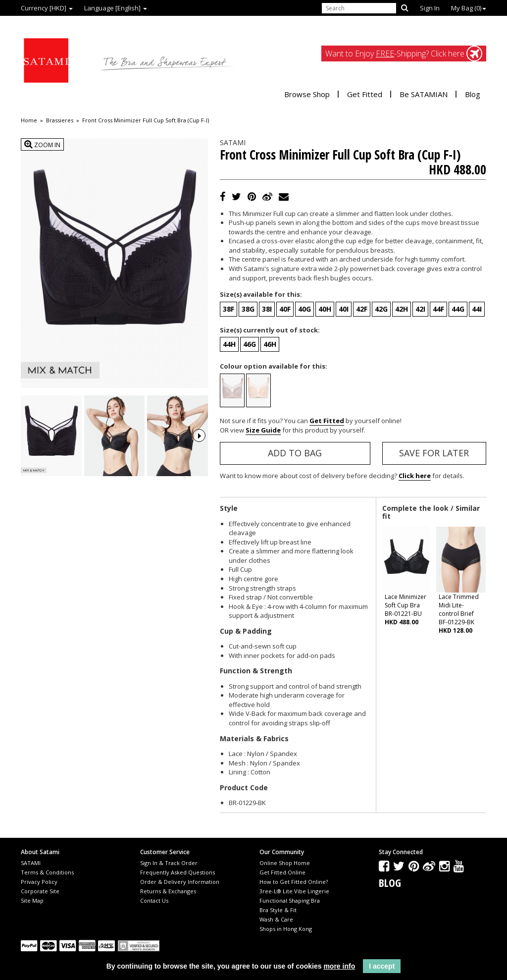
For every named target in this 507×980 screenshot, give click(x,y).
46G (250, 344)
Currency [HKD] (47, 8)
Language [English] (116, 8)
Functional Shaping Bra (290, 900)
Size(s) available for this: (261, 294)
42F (362, 309)
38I (267, 309)
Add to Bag (295, 453)
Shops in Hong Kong (286, 929)
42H (402, 309)
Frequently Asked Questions (177, 872)
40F (285, 309)
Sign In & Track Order (169, 863)
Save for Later (434, 453)
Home (29, 120)
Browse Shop (307, 94)
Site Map (32, 900)
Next (199, 436)
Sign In (430, 8)
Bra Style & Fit (278, 910)
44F (438, 309)
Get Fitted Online (282, 872)
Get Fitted (365, 94)
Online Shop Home (285, 863)
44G (458, 309)
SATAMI (31, 863)
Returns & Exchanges (168, 891)
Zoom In (42, 144)
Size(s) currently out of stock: (270, 330)
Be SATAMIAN (424, 94)
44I (477, 309)
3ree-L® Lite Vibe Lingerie (294, 891)
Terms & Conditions (47, 872)
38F (228, 309)
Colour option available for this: (274, 366)
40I (344, 309)
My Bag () (469, 8)
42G (381, 309)
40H (325, 309)
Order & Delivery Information (180, 882)
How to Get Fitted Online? (294, 882)
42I (420, 309)
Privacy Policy (39, 882)
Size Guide (263, 430)
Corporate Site (40, 891)
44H (229, 344)
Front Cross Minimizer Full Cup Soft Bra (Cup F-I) (146, 120)
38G (248, 309)
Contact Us (154, 900)
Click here (415, 476)
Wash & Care (276, 919)
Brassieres (60, 120)
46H (270, 344)
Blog (473, 94)
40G (304, 309)
